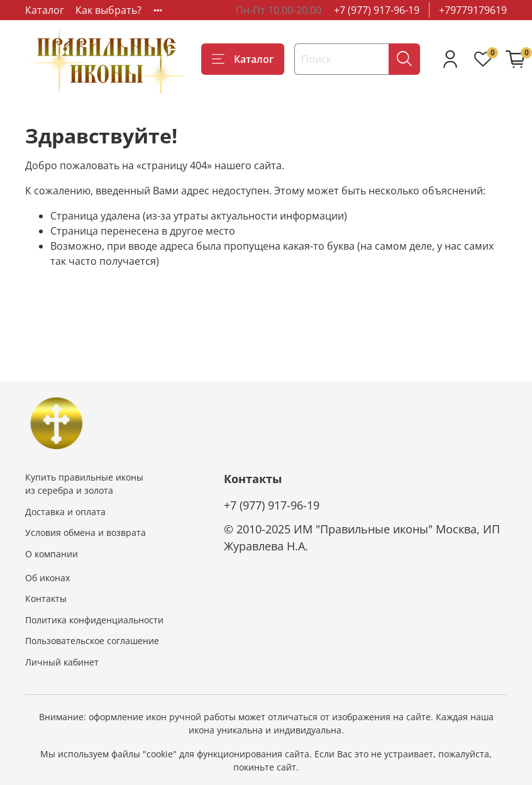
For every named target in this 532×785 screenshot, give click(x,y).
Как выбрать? (108, 10)
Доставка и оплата (65, 512)
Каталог (45, 10)
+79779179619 (473, 10)
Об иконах (47, 578)
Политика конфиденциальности (94, 620)
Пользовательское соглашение (92, 641)
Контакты (46, 598)
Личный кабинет (62, 662)
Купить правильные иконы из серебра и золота (84, 484)
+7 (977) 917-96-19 (377, 10)
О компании (52, 554)
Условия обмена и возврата (86, 532)
